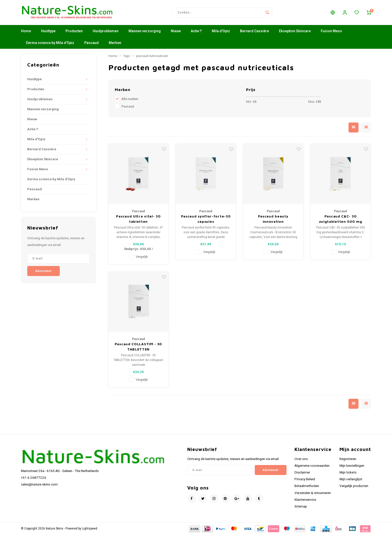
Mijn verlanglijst (351, 482)
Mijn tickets (348, 475)
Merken (115, 45)
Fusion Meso (331, 34)
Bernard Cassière (254, 34)
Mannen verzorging (145, 34)
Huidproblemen (106, 34)
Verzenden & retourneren (313, 495)
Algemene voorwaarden (312, 468)
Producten (74, 34)
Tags (127, 58)
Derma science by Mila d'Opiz (50, 45)
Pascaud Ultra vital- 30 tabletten (138, 221)
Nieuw (176, 34)
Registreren (348, 461)
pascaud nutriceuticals (152, 58)
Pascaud (91, 45)
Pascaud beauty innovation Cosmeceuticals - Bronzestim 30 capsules (273, 221)
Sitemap (301, 509)
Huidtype (48, 34)
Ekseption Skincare (295, 34)
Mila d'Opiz (221, 34)
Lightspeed (90, 531)
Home (26, 34)
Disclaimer (302, 475)
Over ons (301, 461)
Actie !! (196, 34)
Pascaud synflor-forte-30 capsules (206, 221)
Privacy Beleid (305, 482)
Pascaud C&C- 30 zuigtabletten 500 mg (341, 221)
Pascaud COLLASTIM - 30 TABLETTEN (138, 349)
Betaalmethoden (307, 488)
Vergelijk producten (354, 488)
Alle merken (130, 101)
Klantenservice (305, 502)
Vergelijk (142, 259)
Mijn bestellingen (352, 468)
